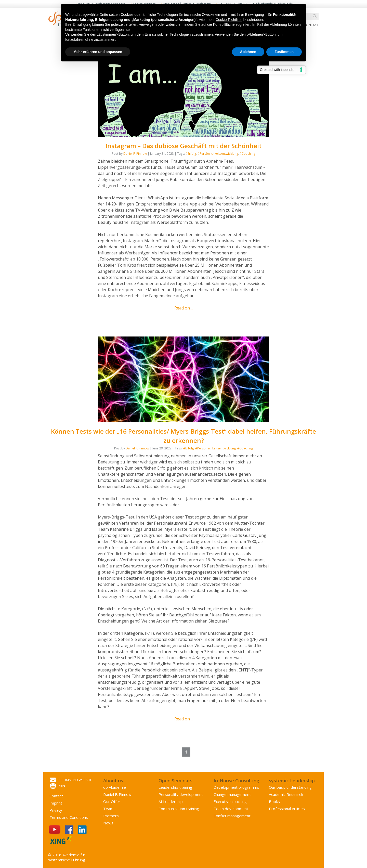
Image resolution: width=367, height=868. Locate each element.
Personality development (181, 794)
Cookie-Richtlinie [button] (229, 20)
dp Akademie (115, 787)
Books (274, 801)
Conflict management (232, 816)
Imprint (56, 803)
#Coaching (247, 154)
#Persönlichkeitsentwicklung (218, 154)
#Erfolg (191, 154)
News (108, 823)
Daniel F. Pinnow (135, 154)
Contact (311, 25)
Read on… (183, 308)
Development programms (236, 787)
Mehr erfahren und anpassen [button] (98, 52)
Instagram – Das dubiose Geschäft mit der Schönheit (183, 146)
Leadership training (175, 787)
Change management (232, 794)
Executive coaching (230, 801)
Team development (231, 809)
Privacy (56, 810)
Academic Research (286, 794)
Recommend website (71, 780)
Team (108, 809)
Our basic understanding (290, 787)
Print (58, 786)
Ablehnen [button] (248, 52)
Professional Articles (287, 809)
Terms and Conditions (69, 817)
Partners (111, 816)
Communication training (179, 809)
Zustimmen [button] (284, 52)
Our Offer (112, 801)
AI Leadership (171, 801)
